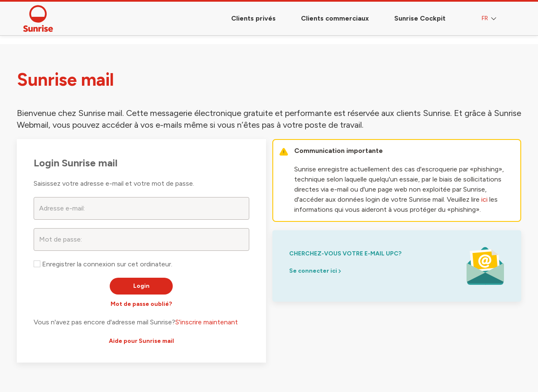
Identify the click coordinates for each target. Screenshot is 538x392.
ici (484, 199)
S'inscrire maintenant (207, 322)
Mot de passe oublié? (141, 304)
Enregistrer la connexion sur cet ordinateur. (103, 264)
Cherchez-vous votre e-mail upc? (345, 254)
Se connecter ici (315, 271)
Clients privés (253, 18)
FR (490, 19)
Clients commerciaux (335, 18)
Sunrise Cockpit (420, 18)
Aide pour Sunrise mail (141, 341)
